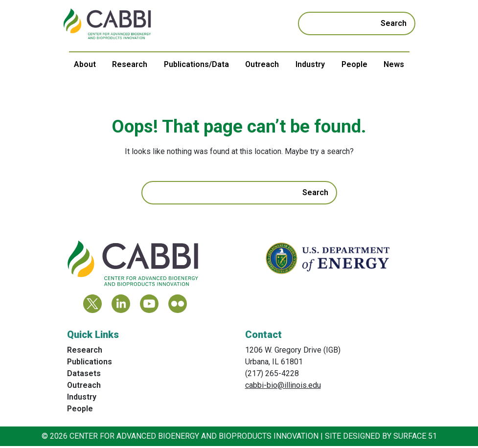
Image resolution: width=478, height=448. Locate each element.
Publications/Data (196, 64)
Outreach (262, 64)
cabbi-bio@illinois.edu (283, 387)
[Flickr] (178, 306)
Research (130, 64)
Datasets (84, 375)
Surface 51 (415, 438)
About (85, 64)
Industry (310, 64)
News (394, 64)
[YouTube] (149, 306)
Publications (90, 364)
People (354, 64)
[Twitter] (92, 306)
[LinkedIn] (121, 306)
